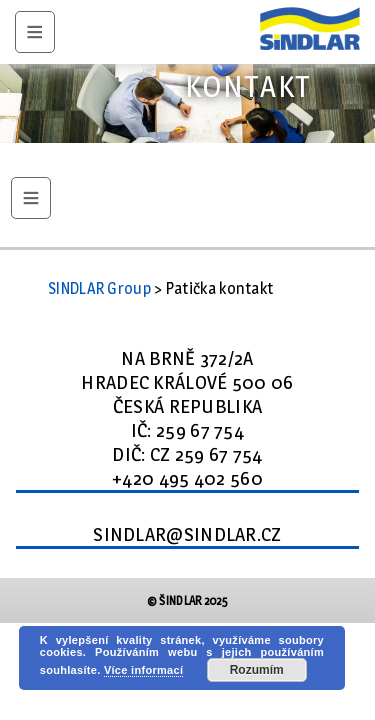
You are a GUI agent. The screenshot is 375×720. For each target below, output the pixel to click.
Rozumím (257, 670)
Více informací (143, 670)
